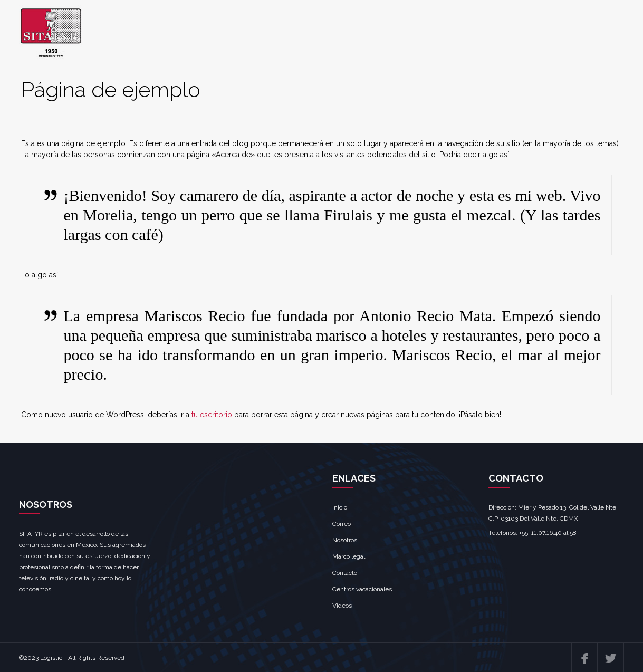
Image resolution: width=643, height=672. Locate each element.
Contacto (345, 573)
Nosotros (345, 540)
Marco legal (349, 556)
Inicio (340, 507)
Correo (342, 524)
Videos (342, 606)
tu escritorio (212, 415)
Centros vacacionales (362, 589)
